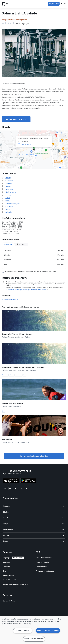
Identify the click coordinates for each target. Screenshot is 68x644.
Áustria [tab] (33, 541)
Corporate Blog (42, 567)
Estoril (8, 198)
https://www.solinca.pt (10, 300)
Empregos (7, 558)
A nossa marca (8, 576)
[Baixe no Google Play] (28, 481)
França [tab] (33, 524)
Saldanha (9, 212)
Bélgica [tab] (33, 512)
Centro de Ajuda (9, 601)
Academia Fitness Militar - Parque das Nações (23, 368)
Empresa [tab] (21, 244)
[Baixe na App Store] (11, 481)
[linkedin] (10, 488)
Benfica (8, 195)
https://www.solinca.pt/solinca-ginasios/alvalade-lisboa (26, 290)
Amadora (9, 184)
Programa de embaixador (45, 571)
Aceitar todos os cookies (48, 631)
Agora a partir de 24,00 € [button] (16, 119)
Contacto (6, 567)
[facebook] (21, 488)
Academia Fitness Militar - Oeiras (17, 334)
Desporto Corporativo (44, 558)
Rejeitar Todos (23, 631)
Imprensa (6, 562)
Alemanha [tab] (33, 506)
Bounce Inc (7, 440)
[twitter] (16, 488)
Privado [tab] (8, 244)
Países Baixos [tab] (33, 530)
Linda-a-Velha (11, 192)
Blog (5, 571)
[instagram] (5, 488)
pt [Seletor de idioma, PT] (63, 4)
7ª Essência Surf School (13, 404)
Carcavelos (9, 206)
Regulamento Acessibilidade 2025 (15, 584)
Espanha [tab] (33, 518)
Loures (8, 186)
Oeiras (8, 201)
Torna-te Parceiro (43, 562)
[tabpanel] (34, 257)
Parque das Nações (13, 204)
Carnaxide (9, 181)
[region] (34, 630)
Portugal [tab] (33, 536)
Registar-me (54, 4)
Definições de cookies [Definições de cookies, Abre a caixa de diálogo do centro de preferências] (34, 639)
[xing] (27, 488)
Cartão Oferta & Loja (11, 580)
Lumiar (8, 178)
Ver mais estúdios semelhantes (34, 456)
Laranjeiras (9, 189)
